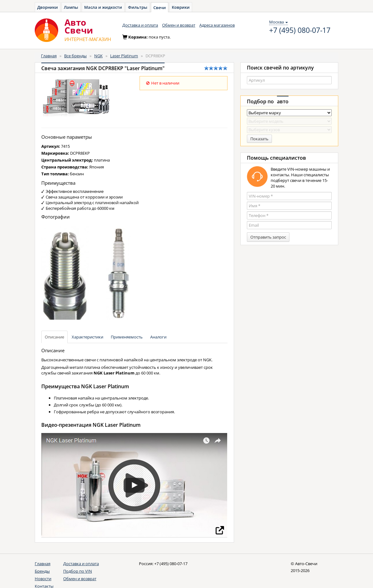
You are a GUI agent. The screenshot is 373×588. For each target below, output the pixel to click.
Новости (43, 579)
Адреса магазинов (217, 25)
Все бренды (75, 56)
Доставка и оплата (140, 25)
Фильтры (138, 7)
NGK (98, 56)
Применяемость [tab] (127, 337)
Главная (49, 56)
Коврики (181, 7)
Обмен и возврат (179, 25)
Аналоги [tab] (158, 337)
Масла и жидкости (103, 7)
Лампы (71, 7)
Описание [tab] (54, 337)
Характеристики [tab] (87, 337)
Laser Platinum (124, 56)
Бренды (42, 571)
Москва (278, 22)
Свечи (160, 8)
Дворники (48, 7)
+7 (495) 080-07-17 (300, 30)
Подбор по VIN (78, 571)
